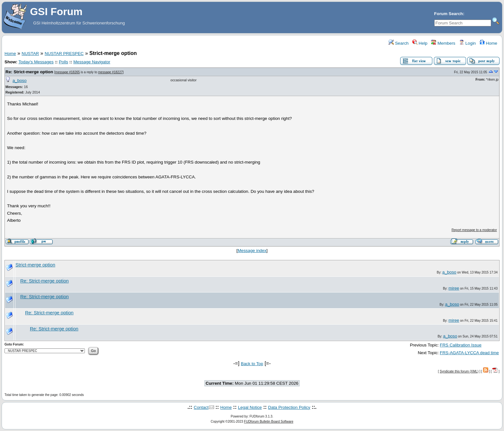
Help (420, 43)
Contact (201, 407)
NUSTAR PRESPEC (64, 54)
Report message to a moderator (474, 230)
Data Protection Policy (289, 407)
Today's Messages (36, 62)
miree (454, 288)
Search (399, 43)
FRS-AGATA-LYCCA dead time (469, 353)
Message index (252, 251)
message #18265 (68, 72)
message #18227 (110, 72)
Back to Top (252, 364)
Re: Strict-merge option (29, 72)
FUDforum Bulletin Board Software (269, 422)
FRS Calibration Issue (461, 345)
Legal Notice (250, 407)
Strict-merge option (35, 265)
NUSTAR (30, 54)
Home (488, 43)
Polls (63, 62)
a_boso (20, 81)
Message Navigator (92, 62)
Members (443, 43)
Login (467, 43)
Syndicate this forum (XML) (459, 371)
